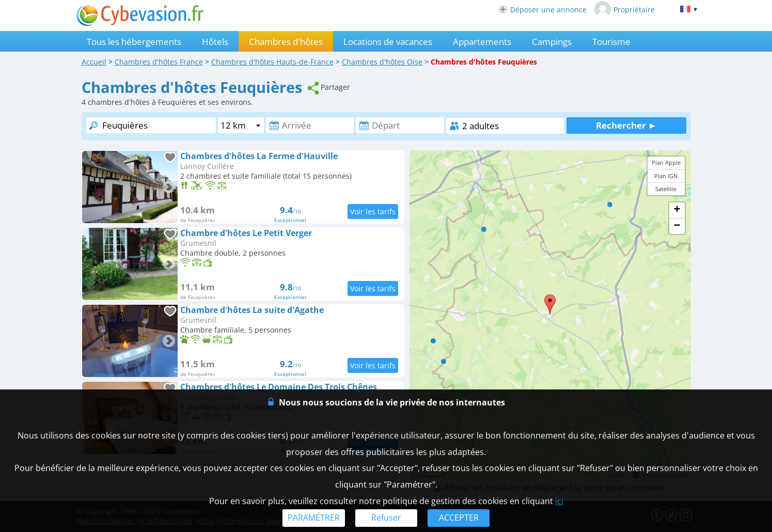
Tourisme (611, 42)
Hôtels (215, 42)
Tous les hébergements (134, 42)
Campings (552, 42)
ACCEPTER (459, 518)
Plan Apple (666, 162)
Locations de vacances (388, 42)
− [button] (677, 226)
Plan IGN (666, 176)
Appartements (482, 42)
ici (559, 501)
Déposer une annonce (542, 10)
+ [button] (677, 210)
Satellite (666, 189)
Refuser (386, 518)
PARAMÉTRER (314, 518)
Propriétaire (625, 9)
